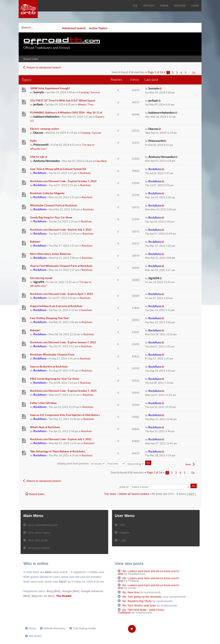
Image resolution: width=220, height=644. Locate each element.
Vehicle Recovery (55, 628)
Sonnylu (39, 92)
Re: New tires (131, 592)
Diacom (38, 133)
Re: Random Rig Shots (137, 601)
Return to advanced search (44, 67)
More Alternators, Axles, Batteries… (51, 254)
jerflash (38, 104)
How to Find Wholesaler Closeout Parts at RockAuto (61, 266)
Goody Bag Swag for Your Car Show (51, 217)
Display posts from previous (81, 464)
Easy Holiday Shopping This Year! (50, 318)
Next (188, 464)
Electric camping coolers (45, 129)
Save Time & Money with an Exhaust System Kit (58, 169)
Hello (33, 141)
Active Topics (98, 28)
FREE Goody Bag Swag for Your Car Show (55, 379)
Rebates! (35, 242)
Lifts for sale (37, 157)
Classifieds (101, 161)
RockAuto (40, 173)
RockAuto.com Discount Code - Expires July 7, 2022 (61, 230)
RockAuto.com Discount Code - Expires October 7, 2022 (63, 181)
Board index (31, 59)
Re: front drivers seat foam (139, 605)
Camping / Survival (89, 92)
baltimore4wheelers (46, 117)
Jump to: (124, 487)
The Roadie (64, 596)
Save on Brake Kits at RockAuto (49, 367)
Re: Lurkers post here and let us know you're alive (148, 572)
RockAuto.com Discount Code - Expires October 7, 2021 (63, 391)
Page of (155, 72)
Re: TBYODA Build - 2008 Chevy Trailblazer (141, 611)
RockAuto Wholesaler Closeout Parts (52, 355)
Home (33, 628)
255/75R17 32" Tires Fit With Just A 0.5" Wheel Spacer (63, 100)
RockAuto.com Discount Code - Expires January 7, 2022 (63, 342)
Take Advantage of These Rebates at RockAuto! (58, 451)
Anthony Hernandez (47, 161)
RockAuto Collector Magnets (47, 193)
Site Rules (35, 636)
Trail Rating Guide (84, 628)
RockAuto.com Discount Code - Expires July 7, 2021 (61, 439)
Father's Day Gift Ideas (43, 403)
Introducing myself (41, 278)
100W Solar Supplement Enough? (50, 88)
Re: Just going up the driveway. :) (144, 597)
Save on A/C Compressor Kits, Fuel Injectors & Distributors (65, 415)
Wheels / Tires (86, 105)
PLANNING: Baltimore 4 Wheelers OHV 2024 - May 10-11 (65, 113)
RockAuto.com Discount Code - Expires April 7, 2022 (61, 294)
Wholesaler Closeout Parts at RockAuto (54, 205)
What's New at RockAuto (45, 427)
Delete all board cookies (134, 494)
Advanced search (74, 28)
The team (110, 494)
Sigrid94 (39, 282)
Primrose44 (41, 145)
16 (194, 73)
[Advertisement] (150, 44)
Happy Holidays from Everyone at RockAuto (56, 306)
